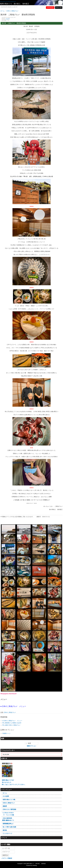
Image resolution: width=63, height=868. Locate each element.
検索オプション (32, 746)
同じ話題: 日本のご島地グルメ (11, 725)
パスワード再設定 (7, 858)
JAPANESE (50, 8)
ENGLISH (59, 8)
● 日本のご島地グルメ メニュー (12, 721)
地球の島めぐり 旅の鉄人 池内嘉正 (15, 4)
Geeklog (35, 865)
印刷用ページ (6, 733)
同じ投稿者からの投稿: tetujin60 (12, 723)
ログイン (5, 855)
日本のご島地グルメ (10, 712)
